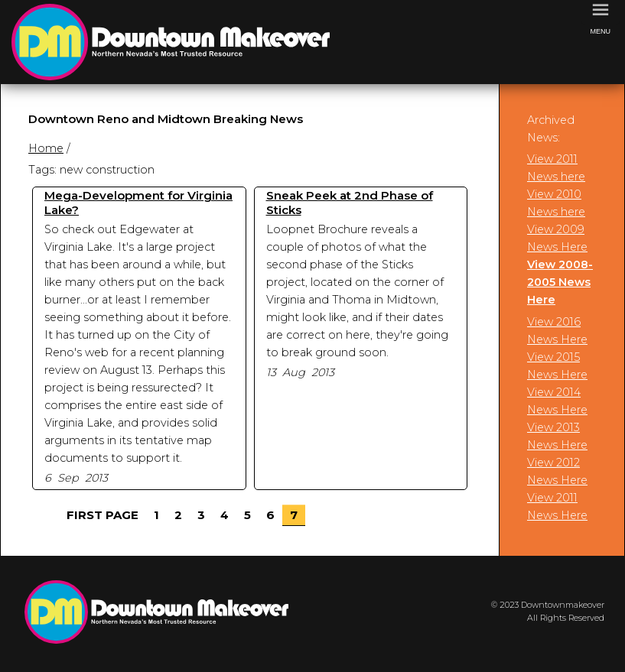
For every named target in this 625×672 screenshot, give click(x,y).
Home (46, 148)
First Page (103, 515)
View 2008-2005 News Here (560, 282)
